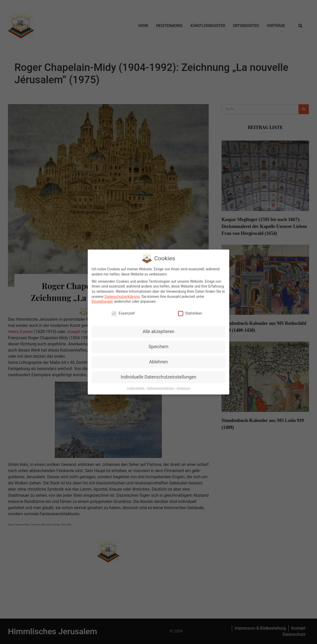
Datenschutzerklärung (122, 297)
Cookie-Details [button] (136, 388)
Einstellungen (102, 301)
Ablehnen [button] (158, 362)
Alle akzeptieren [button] (158, 332)
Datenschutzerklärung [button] (161, 388)
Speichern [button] (158, 347)
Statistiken (190, 313)
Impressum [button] (183, 388)
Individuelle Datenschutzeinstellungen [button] (158, 377)
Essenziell (123, 313)
